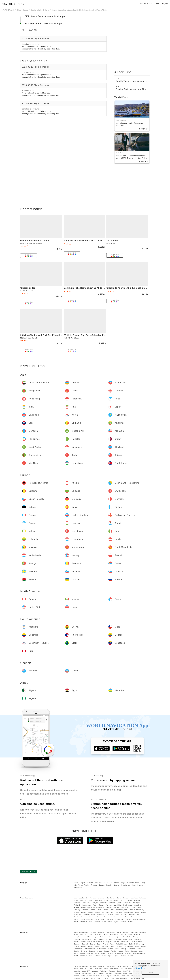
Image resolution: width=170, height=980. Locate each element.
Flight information (146, 4)
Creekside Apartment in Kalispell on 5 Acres (130, 288)
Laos (122, 900)
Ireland (98, 912)
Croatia (91, 912)
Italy (113, 912)
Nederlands (78, 887)
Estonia (93, 910)
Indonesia (143, 898)
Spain (99, 910)
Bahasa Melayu (120, 883)
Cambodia (99, 900)
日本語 (76, 883)
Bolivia (97, 919)
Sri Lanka (128, 900)
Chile (103, 919)
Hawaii (82, 919)
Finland (105, 910)
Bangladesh (111, 898)
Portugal (124, 915)
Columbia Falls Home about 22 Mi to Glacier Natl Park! (93, 288)
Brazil (76, 922)
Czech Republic (136, 907)
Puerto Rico (119, 919)
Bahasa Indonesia (133, 883)
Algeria (110, 922)
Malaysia (95, 903)
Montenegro (78, 915)
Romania (132, 915)
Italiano (116, 885)
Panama (134, 917)
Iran (86, 900)
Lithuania (119, 912)
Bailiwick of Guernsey (137, 910)
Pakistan (112, 903)
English (83, 883)
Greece (76, 912)
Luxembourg (128, 912)
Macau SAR (86, 903)
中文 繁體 (90, 883)
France (112, 910)
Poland (117, 915)
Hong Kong (134, 898)
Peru (90, 922)
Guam (104, 922)
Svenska (140, 885)
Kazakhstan (114, 900)
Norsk (134, 885)
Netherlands (102, 915)
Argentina (90, 919)
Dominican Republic (139, 919)
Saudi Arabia (127, 903)
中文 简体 (98, 883)
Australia (97, 922)
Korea (106, 900)
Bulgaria (116, 907)
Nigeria (131, 922)
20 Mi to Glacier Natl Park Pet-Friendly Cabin (44, 335)
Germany (77, 910)
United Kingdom (122, 910)
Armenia (93, 898)
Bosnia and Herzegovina (96, 907)
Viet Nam (109, 905)
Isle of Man (106, 912)
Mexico (127, 917)
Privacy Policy (140, 968)
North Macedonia (90, 915)
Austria (83, 907)
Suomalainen (125, 885)
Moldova (143, 912)
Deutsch (102, 885)
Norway (110, 915)
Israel (76, 900)
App (157, 4)
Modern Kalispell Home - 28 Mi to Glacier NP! (88, 241)
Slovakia (92, 917)
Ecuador (128, 919)
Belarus (99, 917)
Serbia (139, 915)
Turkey (95, 905)
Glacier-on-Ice (28, 288)
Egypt (116, 922)
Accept (150, 973)
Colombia (110, 919)
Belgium (109, 907)
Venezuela (83, 922)
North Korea (127, 905)
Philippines (104, 903)
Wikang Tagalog (84, 885)
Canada (120, 917)
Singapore (137, 903)
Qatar (119, 903)
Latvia (137, 912)
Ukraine (106, 917)
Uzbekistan (118, 905)
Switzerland (125, 907)
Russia (113, 917)
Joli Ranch (112, 241)
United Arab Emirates (81, 898)
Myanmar (137, 900)
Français (94, 885)
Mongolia (77, 903)
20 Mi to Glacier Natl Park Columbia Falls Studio (89, 335)
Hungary (84, 912)
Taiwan (102, 905)
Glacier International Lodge (35, 241)
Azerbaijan (101, 898)
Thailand (77, 905)
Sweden (76, 917)
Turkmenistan (86, 905)
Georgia (125, 898)
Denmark (85, 910)
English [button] (165, 4)
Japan (91, 900)
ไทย (111, 883)
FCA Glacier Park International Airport (44, 23)
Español (109, 885)
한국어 (106, 883)
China (119, 898)
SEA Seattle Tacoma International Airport (45, 16)
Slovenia (84, 917)
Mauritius (123, 922)
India (81, 900)
